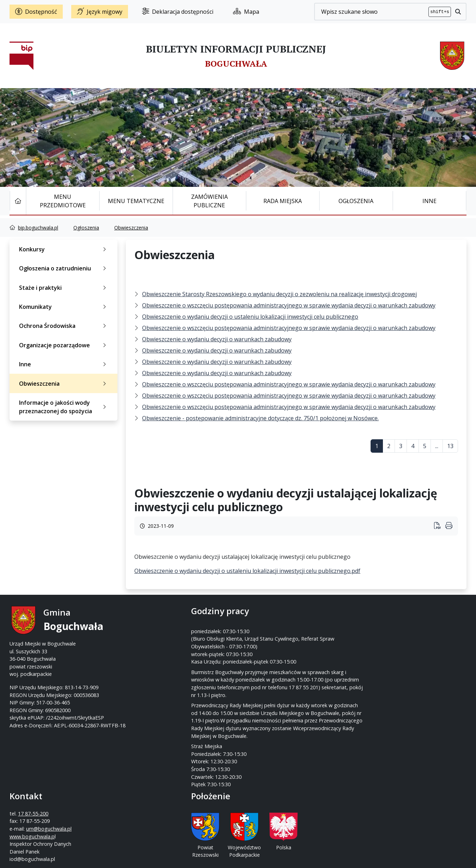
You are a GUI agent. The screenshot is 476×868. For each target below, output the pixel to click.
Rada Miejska (283, 201)
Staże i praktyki (64, 288)
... (437, 446)
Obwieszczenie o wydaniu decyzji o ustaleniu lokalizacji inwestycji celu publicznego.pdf (247, 571)
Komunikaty (64, 307)
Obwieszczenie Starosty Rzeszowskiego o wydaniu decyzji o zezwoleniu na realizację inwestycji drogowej (279, 294)
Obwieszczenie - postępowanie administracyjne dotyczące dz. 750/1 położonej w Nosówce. (260, 418)
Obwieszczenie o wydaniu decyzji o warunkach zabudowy (217, 339)
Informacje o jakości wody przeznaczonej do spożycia (64, 407)
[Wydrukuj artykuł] (440, 526)
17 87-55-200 (266, 628)
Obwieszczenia (131, 228)
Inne (429, 201)
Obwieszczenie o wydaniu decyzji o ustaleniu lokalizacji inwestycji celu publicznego (250, 317)
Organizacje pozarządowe (64, 345)
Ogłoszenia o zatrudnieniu (64, 268)
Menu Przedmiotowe (63, 201)
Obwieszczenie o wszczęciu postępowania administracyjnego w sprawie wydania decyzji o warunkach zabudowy (289, 305)
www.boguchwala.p (265, 651)
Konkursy (64, 249)
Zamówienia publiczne (209, 201)
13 (450, 446)
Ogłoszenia (356, 201)
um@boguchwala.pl (282, 644)
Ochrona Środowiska (64, 326)
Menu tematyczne (136, 201)
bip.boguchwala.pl (38, 228)
